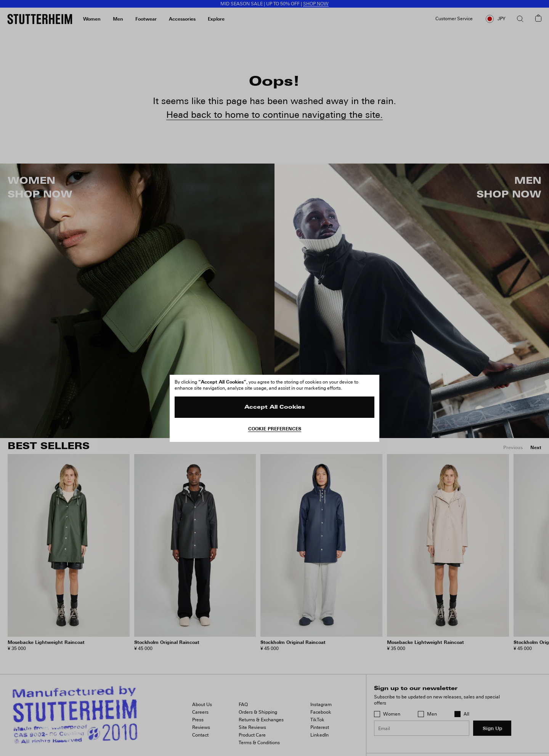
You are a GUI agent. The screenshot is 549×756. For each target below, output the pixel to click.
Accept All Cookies (275, 407)
